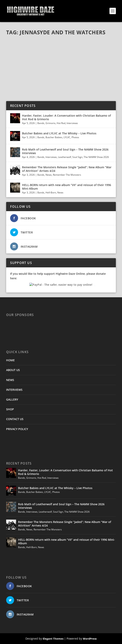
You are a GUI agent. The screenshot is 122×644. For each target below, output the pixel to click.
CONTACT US (15, 419)
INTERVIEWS (14, 390)
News (49, 175)
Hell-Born (51, 193)
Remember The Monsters (67, 175)
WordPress (90, 639)
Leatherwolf (65, 157)
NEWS (10, 380)
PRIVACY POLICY (17, 429)
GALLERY (12, 399)
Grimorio (50, 123)
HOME (10, 360)
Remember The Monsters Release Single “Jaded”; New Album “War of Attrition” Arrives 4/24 (67, 169)
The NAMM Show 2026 (96, 157)
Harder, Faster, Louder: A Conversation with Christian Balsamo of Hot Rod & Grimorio (66, 117)
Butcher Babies (54, 137)
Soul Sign (77, 157)
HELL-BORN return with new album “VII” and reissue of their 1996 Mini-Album (67, 187)
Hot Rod (61, 123)
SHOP (10, 409)
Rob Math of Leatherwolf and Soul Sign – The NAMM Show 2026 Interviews (65, 151)
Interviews (72, 123)
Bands (41, 123)
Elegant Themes (53, 639)
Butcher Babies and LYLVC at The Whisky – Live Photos (59, 133)
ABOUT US (13, 370)
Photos (75, 137)
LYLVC (67, 137)
